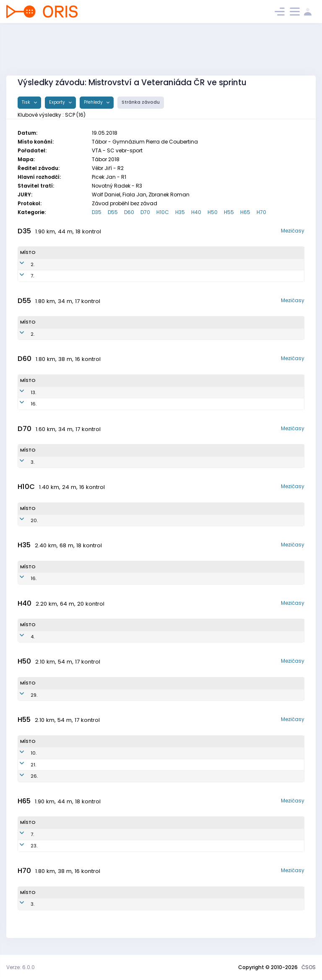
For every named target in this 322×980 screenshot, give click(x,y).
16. (23, 404)
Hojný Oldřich (65, 846)
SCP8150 (125, 276)
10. (23, 753)
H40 (196, 212)
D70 (145, 212)
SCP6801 (98, 695)
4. (22, 637)
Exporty (58, 102)
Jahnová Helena (68, 392)
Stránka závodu (141, 102)
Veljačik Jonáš (66, 520)
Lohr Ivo (61, 695)
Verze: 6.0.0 (21, 967)
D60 (129, 212)
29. (23, 695)
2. (22, 264)
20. (24, 520)
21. (23, 765)
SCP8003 (111, 578)
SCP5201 (116, 846)
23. (23, 846)
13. (23, 392)
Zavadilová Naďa (69, 404)
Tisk (27, 102)
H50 (213, 212)
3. (22, 462)
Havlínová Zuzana (70, 276)
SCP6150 (116, 334)
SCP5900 (118, 776)
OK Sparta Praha (211, 264)
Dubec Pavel (65, 578)
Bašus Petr (63, 637)
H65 (245, 212)
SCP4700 (122, 904)
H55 (229, 212)
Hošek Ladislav (67, 765)
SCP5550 (124, 392)
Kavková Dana (66, 334)
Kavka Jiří (61, 776)
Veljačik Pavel (65, 753)
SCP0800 (117, 520)
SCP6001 (118, 765)
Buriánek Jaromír (69, 904)
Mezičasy (293, 231)
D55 (113, 212)
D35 (97, 212)
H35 (180, 212)
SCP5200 (117, 834)
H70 (261, 212)
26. (24, 776)
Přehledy (94, 102)
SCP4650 (120, 462)
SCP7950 (125, 264)
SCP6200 (118, 753)
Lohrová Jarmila (68, 462)
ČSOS (309, 967)
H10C (163, 212)
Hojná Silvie (62, 264)
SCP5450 (124, 404)
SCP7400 (106, 637)
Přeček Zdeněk (67, 834)
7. (22, 276)
